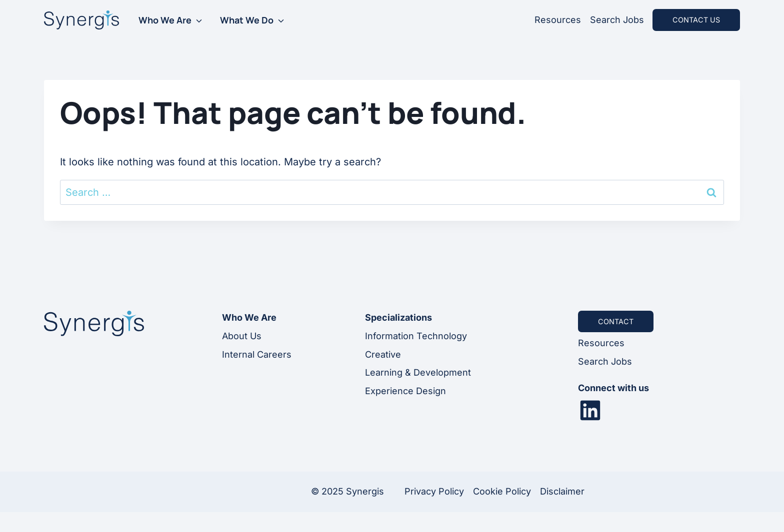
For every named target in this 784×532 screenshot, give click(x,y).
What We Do (247, 20)
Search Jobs (617, 20)
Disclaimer (562, 491)
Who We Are (165, 20)
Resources (558, 20)
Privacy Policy (434, 491)
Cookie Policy (502, 491)
